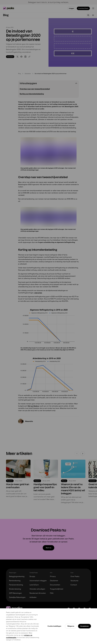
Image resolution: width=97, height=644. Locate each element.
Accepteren (84, 626)
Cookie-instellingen (54, 626)
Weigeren (71, 626)
